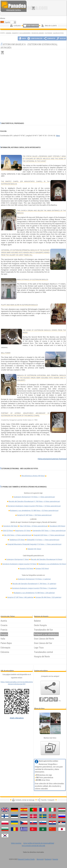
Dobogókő (43, 540)
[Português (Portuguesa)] (33, 810)
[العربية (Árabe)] (43, 829)
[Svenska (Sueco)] (43, 816)
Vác (18, 535)
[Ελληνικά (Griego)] (24, 829)
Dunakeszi (57, 526)
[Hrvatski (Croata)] (52, 823)
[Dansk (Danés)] (33, 816)
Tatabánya (17, 540)
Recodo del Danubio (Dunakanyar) (34, 501)
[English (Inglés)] (5, 810)
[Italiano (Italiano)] (52, 810)
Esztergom (48, 33)
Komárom (11, 526)
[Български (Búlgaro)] (5, 829)
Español (7, 22)
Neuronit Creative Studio (26, 859)
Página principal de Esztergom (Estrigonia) (52, 459)
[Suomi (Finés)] (5, 816)
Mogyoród (40, 859)
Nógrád (34, 549)
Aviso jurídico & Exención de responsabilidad (39, 843)
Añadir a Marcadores (17, 718)
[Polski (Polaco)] (5, 823)
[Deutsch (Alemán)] (14, 810)
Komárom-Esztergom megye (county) (34, 506)
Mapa (58, 136)
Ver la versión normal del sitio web (33, 846)
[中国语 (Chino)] (52, 829)
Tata (34, 526)
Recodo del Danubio (38, 33)
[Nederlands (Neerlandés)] (24, 816)
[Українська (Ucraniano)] (14, 823)
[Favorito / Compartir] (50, 688)
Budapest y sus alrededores (21, 33)
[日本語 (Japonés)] (62, 829)
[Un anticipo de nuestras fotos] (50, 748)
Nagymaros (23, 531)
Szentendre (49, 531)
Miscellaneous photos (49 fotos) (33, 476)
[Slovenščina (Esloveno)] (43, 823)
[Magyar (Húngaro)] (62, 810)
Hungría (9, 33)
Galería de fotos (58, 33)
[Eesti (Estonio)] (14, 816)
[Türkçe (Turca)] (33, 829)
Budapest (48, 859)
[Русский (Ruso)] (62, 816)
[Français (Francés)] (43, 810)
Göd (8, 531)
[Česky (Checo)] (24, 823)
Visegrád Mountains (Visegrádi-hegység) (34, 544)
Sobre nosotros (16, 843)
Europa (42, 568)
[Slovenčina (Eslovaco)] (33, 823)
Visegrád (49, 535)
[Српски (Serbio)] (62, 823)
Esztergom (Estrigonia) (34, 497)
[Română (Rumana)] (14, 829)
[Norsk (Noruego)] (52, 816)
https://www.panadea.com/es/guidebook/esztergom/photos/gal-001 (17, 683)
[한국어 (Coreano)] (5, 836)
